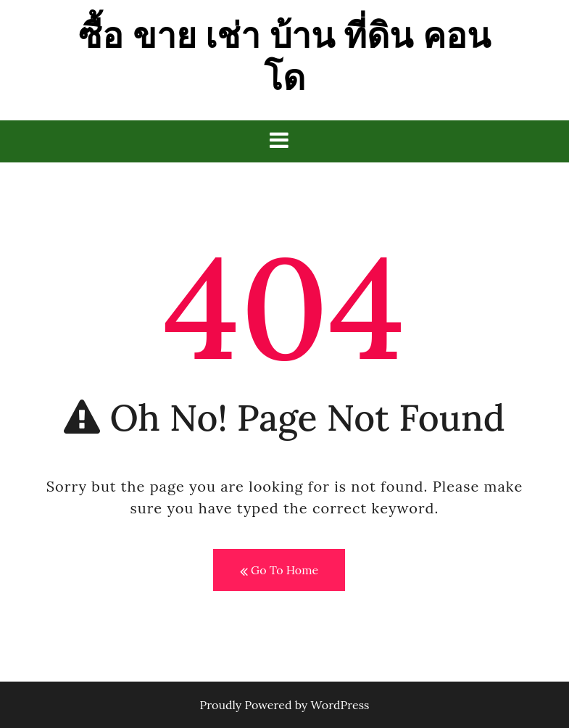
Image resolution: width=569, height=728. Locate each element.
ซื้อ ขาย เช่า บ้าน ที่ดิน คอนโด (284, 56)
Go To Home (279, 571)
